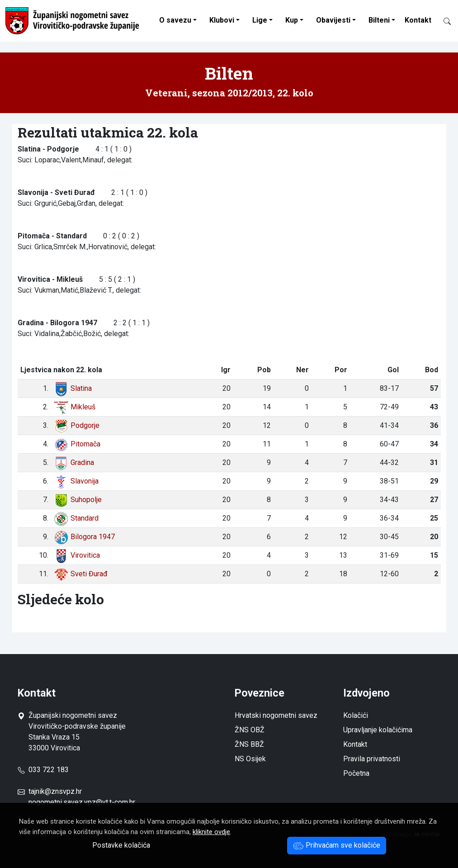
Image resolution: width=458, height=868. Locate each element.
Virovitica (77, 555)
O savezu (175, 20)
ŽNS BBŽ (249, 744)
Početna (356, 773)
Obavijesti (333, 20)
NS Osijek (250, 759)
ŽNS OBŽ (250, 730)
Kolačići (356, 715)
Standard (76, 518)
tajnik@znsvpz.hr (55, 791)
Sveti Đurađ (81, 574)
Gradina (74, 462)
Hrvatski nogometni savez (276, 715)
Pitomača (77, 444)
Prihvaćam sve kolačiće (337, 845)
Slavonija (76, 481)
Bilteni (379, 20)
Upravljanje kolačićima (378, 730)
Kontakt (418, 20)
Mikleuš (75, 407)
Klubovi (222, 20)
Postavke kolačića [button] (121, 845)
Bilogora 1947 (84, 537)
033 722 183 (43, 770)
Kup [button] (292, 20)
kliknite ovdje (211, 832)
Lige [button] (260, 20)
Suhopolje (78, 500)
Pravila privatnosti (372, 759)
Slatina (73, 388)
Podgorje (77, 425)
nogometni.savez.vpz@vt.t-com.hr (82, 802)
